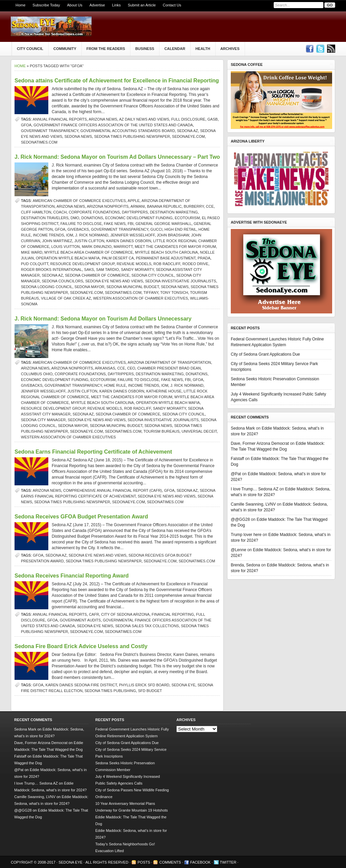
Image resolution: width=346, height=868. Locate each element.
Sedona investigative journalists (180, 281)
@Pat (236, 474)
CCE (210, 206)
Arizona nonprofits (108, 206)
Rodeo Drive (195, 264)
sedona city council (153, 275)
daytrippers (135, 212)
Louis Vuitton (66, 247)
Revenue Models (134, 264)
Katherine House (164, 391)
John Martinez (57, 241)
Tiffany (151, 292)
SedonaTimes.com (39, 142)
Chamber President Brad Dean (169, 368)
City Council (30, 49)
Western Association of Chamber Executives (140, 298)
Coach (60, 212)
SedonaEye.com (188, 136)
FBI (131, 224)
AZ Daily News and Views (144, 119)
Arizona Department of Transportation (169, 362)
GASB (213, 119)
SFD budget (150, 691)
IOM (70, 235)
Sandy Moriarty (137, 270)
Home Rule (115, 385)
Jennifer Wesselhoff (133, 235)
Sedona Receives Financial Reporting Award (72, 576)
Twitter (228, 862)
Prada (204, 258)
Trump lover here (246, 535)
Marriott (123, 247)
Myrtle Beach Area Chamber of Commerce (89, 252)
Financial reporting (173, 614)
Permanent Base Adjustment (166, 258)
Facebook (201, 862)
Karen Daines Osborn (129, 241)
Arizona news (103, 119)
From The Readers (106, 49)
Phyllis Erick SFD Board (144, 685)
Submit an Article (142, 5)
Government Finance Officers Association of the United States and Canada (113, 125)
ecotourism (187, 218)
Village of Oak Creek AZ (66, 298)
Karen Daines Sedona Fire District (81, 685)
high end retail (181, 229)
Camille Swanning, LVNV (253, 504)
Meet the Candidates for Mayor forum (176, 247)
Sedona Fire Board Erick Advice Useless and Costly (81, 646)
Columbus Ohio (37, 374)
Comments (170, 862)
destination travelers (45, 218)
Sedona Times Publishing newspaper (132, 136)
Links (117, 5)
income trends (48, 235)
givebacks (78, 229)
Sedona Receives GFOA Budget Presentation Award (81, 517)
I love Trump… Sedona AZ (255, 489)
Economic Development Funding (139, 218)
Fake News (115, 224)
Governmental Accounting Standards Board (128, 131)
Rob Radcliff (167, 264)
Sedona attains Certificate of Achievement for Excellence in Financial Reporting (117, 81)
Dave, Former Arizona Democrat (260, 443)
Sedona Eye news (95, 626)
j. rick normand (92, 235)
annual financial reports (60, 119)
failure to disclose (81, 224)
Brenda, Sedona (245, 565)
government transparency (50, 131)
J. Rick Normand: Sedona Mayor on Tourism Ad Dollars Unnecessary (103, 319)
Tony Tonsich (174, 292)
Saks (89, 270)
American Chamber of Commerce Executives (79, 201)
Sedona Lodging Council (47, 287)
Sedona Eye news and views (114, 281)
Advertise (97, 5)
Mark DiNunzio (97, 247)
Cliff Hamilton (36, 212)
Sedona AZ (188, 131)
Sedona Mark (243, 428)
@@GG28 (240, 519)
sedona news (78, 136)
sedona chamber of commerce (97, 275)
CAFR (94, 614)
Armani (138, 206)
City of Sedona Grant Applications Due (265, 354)
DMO (75, 218)
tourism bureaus (162, 431)
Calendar (175, 49)
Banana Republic (164, 206)
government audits (80, 620)
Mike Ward (32, 252)
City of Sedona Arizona (125, 614)
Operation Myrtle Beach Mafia (68, 258)
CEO (131, 368)
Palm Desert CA (118, 258)
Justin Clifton (89, 241)
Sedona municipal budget (133, 287)
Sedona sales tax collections (147, 626)
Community (65, 49)
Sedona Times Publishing (110, 691)
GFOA (26, 125)
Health (203, 49)
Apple (134, 201)
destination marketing (174, 212)
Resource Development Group (82, 264)
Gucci (156, 229)
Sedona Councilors (63, 281)
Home (20, 5)
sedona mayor (89, 287)
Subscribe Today (46, 5)
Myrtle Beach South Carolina (166, 252)
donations (92, 218)
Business (145, 49)
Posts (144, 862)
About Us (75, 5)
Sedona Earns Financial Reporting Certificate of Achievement (93, 452)
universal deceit (199, 431)
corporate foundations (94, 212)
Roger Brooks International (52, 270)
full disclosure (188, 119)
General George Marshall (164, 224)
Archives (230, 49)
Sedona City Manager (43, 420)
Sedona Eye (183, 685)
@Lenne (239, 550)
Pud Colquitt (35, 264)
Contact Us (172, 5)
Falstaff (237, 459)
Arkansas (105, 368)
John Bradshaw (173, 235)
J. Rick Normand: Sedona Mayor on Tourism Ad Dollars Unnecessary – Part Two (117, 157)
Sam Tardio (107, 270)
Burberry (194, 206)
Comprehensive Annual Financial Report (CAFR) (113, 490)
